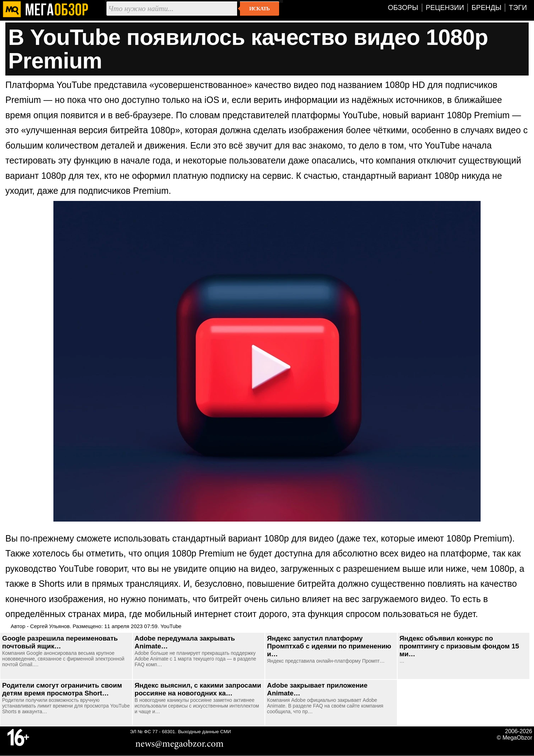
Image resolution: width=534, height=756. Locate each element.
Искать (259, 9)
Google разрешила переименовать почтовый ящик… (60, 642)
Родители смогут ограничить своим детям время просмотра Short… (62, 689)
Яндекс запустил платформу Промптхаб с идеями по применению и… (329, 646)
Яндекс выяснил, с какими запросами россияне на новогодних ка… (198, 689)
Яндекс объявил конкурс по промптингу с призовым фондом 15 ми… (459, 646)
